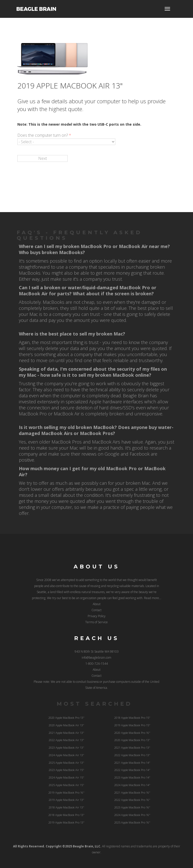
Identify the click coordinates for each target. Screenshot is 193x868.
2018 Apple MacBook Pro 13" (66, 815)
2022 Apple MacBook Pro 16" (132, 800)
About (97, 604)
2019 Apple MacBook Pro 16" (66, 792)
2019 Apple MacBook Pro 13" (66, 822)
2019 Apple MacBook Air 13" (66, 800)
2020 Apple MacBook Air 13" (66, 725)
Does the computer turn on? (44, 135)
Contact (96, 610)
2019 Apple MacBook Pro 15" (132, 725)
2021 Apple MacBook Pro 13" (132, 748)
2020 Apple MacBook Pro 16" (132, 733)
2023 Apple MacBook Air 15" (66, 770)
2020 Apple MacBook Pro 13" (66, 718)
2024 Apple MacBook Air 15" (66, 777)
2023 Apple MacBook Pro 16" (132, 807)
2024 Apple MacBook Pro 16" (132, 815)
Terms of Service (96, 622)
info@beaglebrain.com (96, 658)
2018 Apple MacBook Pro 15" (132, 718)
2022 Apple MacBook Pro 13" (132, 755)
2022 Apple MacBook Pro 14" (132, 770)
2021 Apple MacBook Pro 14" (132, 763)
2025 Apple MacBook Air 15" (66, 785)
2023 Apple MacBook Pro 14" (132, 777)
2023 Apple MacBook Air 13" (66, 748)
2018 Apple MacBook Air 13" (66, 807)
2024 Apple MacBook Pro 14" (132, 785)
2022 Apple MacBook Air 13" (66, 740)
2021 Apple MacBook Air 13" (66, 733)
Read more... (153, 598)
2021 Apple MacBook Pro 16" (132, 792)
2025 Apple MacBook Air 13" (66, 763)
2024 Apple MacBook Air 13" (66, 755)
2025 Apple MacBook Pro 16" (132, 822)
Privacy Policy (97, 616)
